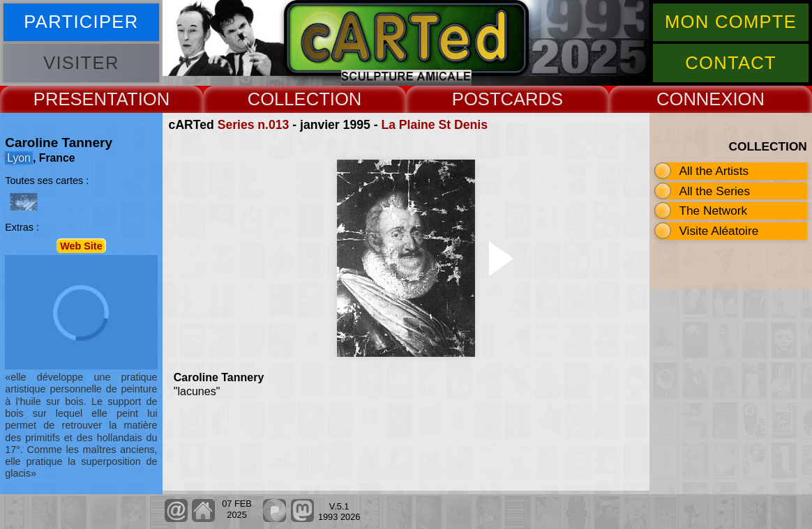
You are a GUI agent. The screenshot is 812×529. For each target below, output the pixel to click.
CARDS (532, 99)
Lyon (19, 158)
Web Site (81, 245)
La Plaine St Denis (434, 125)
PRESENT (75, 99)
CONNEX (695, 99)
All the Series (714, 191)
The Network (713, 210)
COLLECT (289, 99)
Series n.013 (254, 125)
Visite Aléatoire (719, 231)
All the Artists (714, 171)
